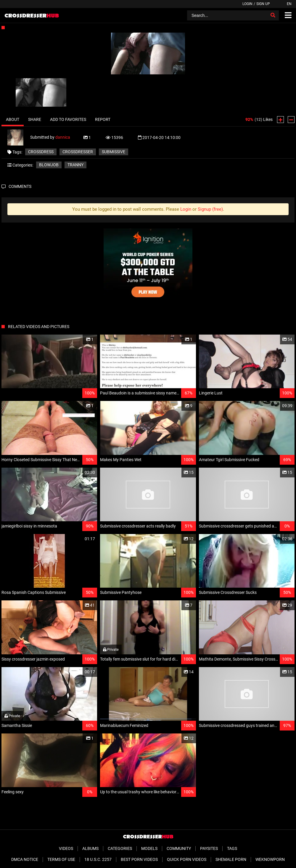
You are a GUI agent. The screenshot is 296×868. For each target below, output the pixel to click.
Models (149, 848)
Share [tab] (35, 119)
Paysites (209, 848)
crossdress (41, 152)
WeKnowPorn (270, 859)
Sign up (263, 4)
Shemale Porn (231, 859)
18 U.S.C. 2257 (98, 859)
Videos (66, 848)
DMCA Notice (25, 859)
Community (179, 848)
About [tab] (13, 119)
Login (247, 4)
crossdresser (78, 152)
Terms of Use (61, 859)
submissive (114, 152)
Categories (120, 848)
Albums (90, 848)
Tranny (75, 165)
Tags (232, 848)
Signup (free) (210, 209)
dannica (63, 137)
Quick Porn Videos (187, 859)
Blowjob (49, 165)
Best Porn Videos (139, 859)
